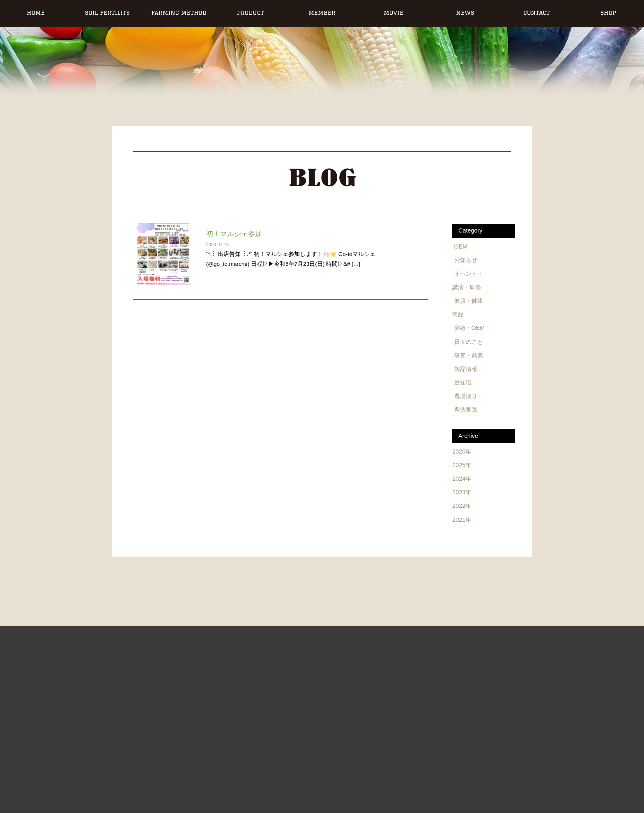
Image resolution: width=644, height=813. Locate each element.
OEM (461, 246)
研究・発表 (469, 355)
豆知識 (463, 382)
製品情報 (466, 369)
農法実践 (466, 410)
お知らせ (466, 260)
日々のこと (469, 342)
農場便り (466, 396)
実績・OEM (470, 328)
